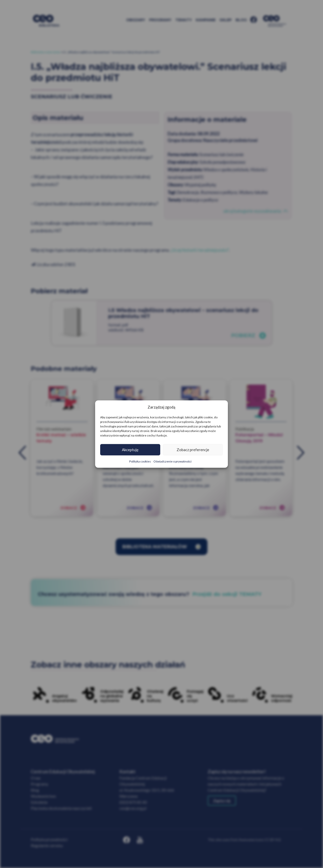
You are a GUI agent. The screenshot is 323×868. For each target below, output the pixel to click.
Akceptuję (130, 450)
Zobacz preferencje (193, 450)
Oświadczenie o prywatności (172, 461)
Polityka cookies (140, 461)
